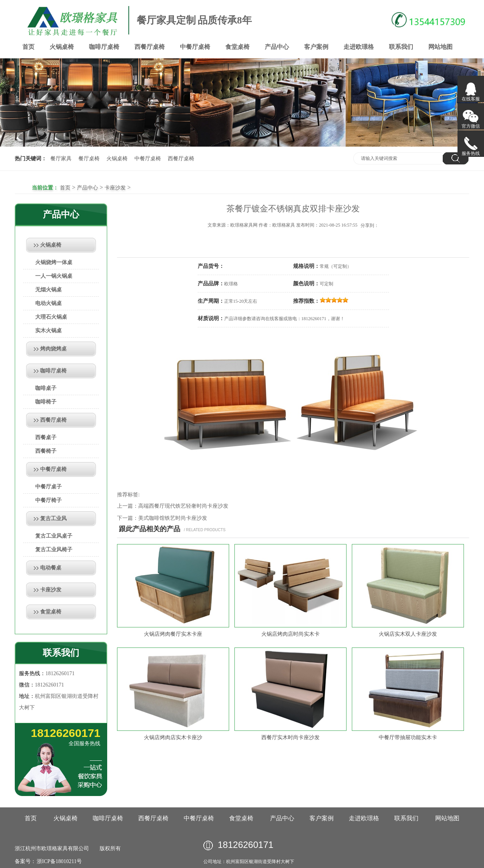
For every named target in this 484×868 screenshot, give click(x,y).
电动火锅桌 (48, 303)
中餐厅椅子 (48, 500)
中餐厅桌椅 (195, 47)
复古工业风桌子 (54, 536)
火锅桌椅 (62, 47)
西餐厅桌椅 (150, 47)
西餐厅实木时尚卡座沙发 (290, 737)
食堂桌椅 (237, 47)
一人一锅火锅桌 (54, 276)
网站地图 (440, 47)
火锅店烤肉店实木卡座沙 (173, 737)
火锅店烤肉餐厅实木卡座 (173, 634)
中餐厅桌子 (48, 487)
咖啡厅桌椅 (104, 47)
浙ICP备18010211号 (59, 861)
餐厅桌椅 (89, 159)
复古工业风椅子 (54, 550)
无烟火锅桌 (48, 290)
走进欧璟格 (359, 47)
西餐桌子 (46, 437)
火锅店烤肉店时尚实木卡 (290, 634)
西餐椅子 (46, 451)
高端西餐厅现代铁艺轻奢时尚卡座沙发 (183, 506)
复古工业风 (53, 518)
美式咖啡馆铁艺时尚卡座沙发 (173, 518)
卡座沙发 (115, 188)
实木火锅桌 (48, 331)
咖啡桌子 (46, 388)
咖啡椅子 (46, 402)
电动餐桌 (51, 568)
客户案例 (316, 47)
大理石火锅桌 (51, 317)
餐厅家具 (61, 159)
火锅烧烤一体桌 (54, 262)
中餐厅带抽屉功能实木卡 (408, 737)
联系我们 (401, 47)
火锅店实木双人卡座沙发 (408, 634)
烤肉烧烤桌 (53, 349)
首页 (28, 47)
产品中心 (277, 47)
